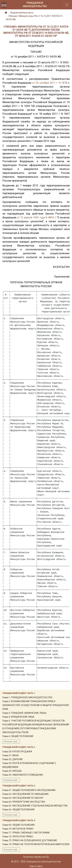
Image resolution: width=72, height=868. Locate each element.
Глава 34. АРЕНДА (12, 771)
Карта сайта (36, 866)
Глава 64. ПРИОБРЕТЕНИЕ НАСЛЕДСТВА (24, 802)
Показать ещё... (11, 742)
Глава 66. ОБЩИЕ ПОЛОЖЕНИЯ (18, 810)
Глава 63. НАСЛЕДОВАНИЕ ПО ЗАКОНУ (23, 798)
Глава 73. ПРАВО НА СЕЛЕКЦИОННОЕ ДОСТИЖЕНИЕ (30, 840)
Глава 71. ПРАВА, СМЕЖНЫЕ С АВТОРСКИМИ (26, 833)
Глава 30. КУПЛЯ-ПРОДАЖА (17, 752)
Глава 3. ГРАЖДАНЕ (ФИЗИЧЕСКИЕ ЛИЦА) (24, 713)
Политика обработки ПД (36, 857)
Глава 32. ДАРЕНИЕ (13, 759)
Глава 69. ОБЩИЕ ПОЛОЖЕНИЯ (18, 825)
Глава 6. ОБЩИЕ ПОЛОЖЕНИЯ (18, 736)
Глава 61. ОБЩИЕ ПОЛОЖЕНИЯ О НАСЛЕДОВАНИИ (29, 790)
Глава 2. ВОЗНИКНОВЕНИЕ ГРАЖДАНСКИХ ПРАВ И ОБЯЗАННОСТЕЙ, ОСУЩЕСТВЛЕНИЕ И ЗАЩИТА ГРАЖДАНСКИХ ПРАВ (36, 705)
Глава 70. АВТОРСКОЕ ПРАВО (18, 829)
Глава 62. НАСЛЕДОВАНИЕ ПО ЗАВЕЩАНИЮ (25, 794)
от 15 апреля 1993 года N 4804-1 (37, 217)
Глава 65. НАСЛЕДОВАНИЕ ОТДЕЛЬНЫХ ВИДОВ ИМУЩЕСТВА (35, 806)
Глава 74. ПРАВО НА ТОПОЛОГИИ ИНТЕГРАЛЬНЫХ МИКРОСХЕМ (36, 844)
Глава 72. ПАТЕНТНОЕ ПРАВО (18, 837)
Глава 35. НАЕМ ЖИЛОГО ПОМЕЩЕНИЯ (23, 775)
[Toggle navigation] (67, 5)
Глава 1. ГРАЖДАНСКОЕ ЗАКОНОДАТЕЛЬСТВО (27, 697)
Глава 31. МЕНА (11, 755)
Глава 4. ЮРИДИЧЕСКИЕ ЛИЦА (18, 717)
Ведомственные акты (22, 13)
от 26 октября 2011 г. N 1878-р (51, 83)
